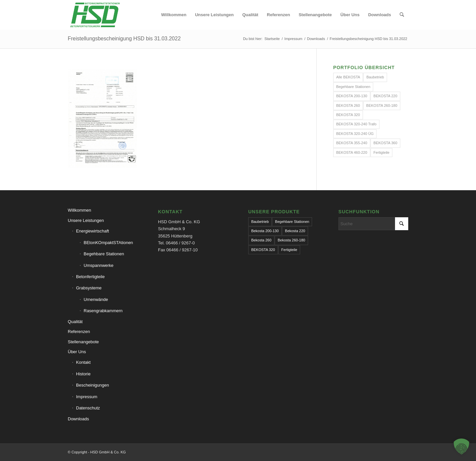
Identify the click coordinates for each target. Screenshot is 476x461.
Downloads (78, 419)
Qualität (75, 322)
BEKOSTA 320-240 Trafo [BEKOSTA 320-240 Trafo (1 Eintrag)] (356, 124)
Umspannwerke (99, 265)
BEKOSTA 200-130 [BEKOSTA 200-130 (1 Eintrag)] (352, 96)
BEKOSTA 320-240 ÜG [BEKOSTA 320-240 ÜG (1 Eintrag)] (355, 134)
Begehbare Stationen (104, 254)
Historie (83, 374)
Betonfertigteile (90, 277)
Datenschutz (88, 408)
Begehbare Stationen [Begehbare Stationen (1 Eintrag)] (353, 87)
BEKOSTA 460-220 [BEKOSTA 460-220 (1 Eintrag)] (352, 152)
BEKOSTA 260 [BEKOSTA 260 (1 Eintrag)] (348, 105)
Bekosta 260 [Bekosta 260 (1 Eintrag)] (261, 240)
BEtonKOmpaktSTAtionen (108, 243)
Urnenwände (96, 299)
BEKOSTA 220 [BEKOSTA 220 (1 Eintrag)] (385, 96)
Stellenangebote (83, 342)
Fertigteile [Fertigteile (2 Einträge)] (381, 152)
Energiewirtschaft (93, 231)
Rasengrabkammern (103, 311)
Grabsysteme (89, 288)
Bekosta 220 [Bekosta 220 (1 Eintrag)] (295, 231)
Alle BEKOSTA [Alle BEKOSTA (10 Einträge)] (348, 77)
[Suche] (402, 15)
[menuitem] (174, 15)
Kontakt (83, 362)
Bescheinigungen (93, 385)
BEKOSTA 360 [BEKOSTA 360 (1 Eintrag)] (385, 143)
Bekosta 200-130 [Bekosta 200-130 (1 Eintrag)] (265, 231)
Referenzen (79, 332)
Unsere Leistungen (86, 220)
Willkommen (79, 210)
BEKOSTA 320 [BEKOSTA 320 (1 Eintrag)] (348, 115)
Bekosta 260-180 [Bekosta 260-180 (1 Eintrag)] (291, 240)
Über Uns (77, 352)
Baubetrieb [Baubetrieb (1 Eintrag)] (260, 222)
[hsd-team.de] (95, 15)
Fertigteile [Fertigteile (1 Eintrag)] (289, 250)
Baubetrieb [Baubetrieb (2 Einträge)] (375, 77)
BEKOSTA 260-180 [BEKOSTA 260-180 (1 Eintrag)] (382, 105)
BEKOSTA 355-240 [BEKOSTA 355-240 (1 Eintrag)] (352, 143)
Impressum (87, 397)
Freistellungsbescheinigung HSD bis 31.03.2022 (124, 39)
